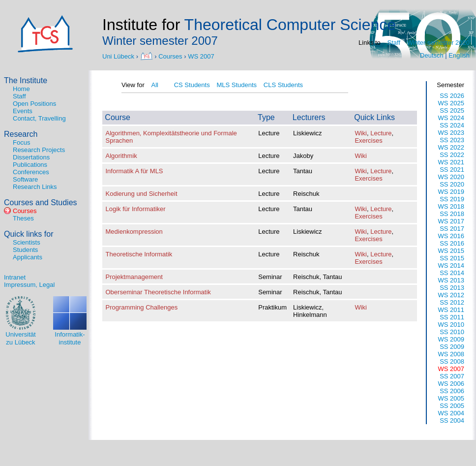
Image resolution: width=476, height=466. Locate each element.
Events (23, 111)
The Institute (26, 80)
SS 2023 (452, 140)
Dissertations (31, 157)
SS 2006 (452, 391)
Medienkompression (134, 232)
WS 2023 (451, 133)
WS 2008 (451, 354)
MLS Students (237, 85)
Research (21, 134)
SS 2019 (452, 199)
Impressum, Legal (29, 285)
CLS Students (283, 85)
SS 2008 (452, 361)
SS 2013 (452, 288)
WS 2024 (451, 118)
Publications (30, 165)
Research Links (35, 187)
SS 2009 (452, 347)
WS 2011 (451, 310)
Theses (23, 218)
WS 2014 (451, 265)
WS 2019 (451, 192)
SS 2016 (452, 243)
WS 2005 (451, 398)
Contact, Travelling (39, 118)
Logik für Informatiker (136, 209)
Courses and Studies (41, 202)
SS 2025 (452, 110)
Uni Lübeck (119, 56)
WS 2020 (451, 177)
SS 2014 (452, 273)
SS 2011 (452, 317)
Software (25, 179)
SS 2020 (452, 184)
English (459, 55)
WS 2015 (451, 251)
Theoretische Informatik (139, 254)
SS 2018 (452, 214)
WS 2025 (451, 103)
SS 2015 (452, 258)
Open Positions (34, 104)
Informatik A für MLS (134, 171)
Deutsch (432, 55)
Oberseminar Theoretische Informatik (158, 292)
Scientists (27, 242)
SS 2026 (452, 96)
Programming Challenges (142, 307)
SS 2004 (452, 420)
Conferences (31, 172)
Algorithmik (121, 156)
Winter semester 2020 (438, 43)
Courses (170, 56)
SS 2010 (452, 332)
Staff (394, 43)
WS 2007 (201, 56)
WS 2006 (451, 384)
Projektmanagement (134, 277)
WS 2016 (451, 236)
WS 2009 (451, 339)
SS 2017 (452, 229)
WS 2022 (451, 147)
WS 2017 (451, 221)
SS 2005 (452, 406)
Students (25, 250)
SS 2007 (452, 376)
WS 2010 (451, 325)
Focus (21, 142)
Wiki (361, 133)
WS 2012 (451, 295)
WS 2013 (451, 280)
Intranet (15, 277)
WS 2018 (451, 206)
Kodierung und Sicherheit (142, 194)
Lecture (381, 133)
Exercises (368, 140)
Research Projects (39, 150)
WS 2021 (451, 162)
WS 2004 (451, 413)
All (154, 85)
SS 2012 (452, 302)
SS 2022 (452, 155)
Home (21, 89)
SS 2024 (452, 125)
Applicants (28, 257)
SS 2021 (452, 170)
